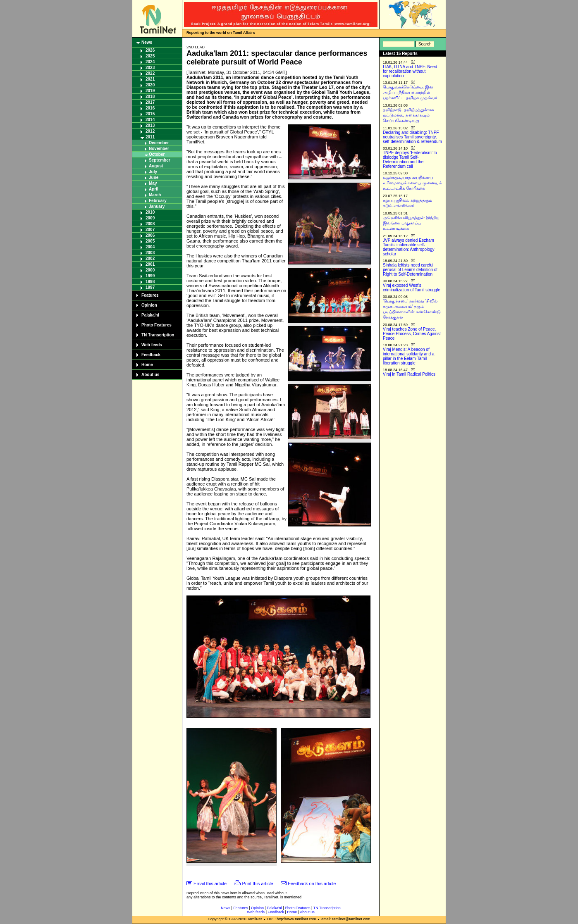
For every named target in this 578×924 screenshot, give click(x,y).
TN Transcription (158, 335)
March (155, 195)
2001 (150, 264)
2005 (150, 241)
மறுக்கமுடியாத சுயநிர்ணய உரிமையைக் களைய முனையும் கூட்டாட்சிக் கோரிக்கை (412, 183)
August (156, 166)
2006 (150, 235)
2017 (150, 102)
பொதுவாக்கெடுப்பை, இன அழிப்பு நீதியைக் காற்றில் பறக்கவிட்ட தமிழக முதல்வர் (410, 92)
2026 (150, 50)
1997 (150, 287)
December (159, 143)
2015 (150, 114)
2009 (150, 218)
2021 (150, 79)
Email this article (210, 884)
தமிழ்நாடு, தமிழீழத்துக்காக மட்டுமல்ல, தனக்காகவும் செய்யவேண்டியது (408, 115)
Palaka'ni (150, 315)
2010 (150, 212)
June (154, 177)
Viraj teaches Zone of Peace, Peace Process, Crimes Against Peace (412, 334)
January (157, 206)
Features (150, 295)
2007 (150, 230)
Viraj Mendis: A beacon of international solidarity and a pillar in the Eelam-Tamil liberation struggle (409, 356)
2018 (150, 96)
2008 (150, 224)
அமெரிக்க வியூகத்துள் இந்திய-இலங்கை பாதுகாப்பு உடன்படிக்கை (412, 223)
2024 (150, 62)
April (154, 189)
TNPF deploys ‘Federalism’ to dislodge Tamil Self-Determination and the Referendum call (410, 160)
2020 (150, 85)
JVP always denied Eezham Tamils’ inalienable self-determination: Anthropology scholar (409, 247)
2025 (150, 56)
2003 (150, 253)
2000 (150, 270)
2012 (150, 131)
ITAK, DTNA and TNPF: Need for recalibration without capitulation (410, 71)
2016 (150, 108)
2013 (150, 125)
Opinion (149, 305)
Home (147, 365)
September (160, 160)
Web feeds (152, 345)
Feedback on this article (312, 884)
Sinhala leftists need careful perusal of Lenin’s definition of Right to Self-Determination (410, 270)
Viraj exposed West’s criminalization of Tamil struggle (412, 288)
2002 (150, 258)
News (147, 42)
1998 (150, 282)
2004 (150, 247)
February (158, 201)
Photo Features (156, 325)
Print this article (258, 884)
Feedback (151, 355)
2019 (150, 91)
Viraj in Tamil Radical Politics (409, 374)
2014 (150, 120)
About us (150, 375)
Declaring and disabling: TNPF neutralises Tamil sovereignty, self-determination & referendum (412, 137)
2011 (150, 137)
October (157, 154)
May (153, 183)
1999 (150, 276)
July (153, 172)
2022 (150, 73)
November (159, 149)
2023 (150, 68)
